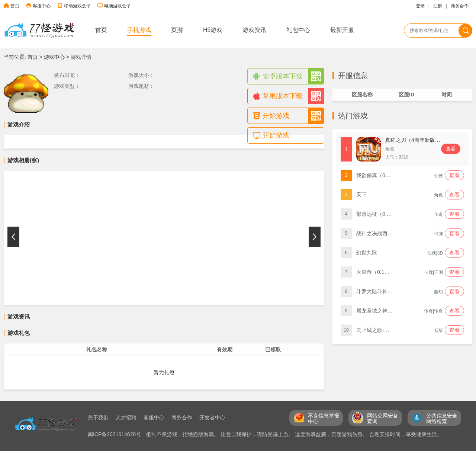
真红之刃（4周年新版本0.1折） (422, 140)
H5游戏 (213, 30)
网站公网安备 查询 (383, 418)
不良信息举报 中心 (324, 418)
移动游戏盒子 (77, 6)
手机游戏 (139, 30)
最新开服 (342, 30)
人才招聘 (126, 418)
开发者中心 (212, 418)
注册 (438, 6)
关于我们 (98, 418)
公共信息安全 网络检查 (442, 418)
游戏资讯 (254, 30)
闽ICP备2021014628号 (115, 434)
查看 (451, 149)
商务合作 (460, 6)
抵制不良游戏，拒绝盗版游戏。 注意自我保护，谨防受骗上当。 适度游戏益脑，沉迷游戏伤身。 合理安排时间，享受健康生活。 (294, 434)
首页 (15, 6)
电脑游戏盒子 (118, 6)
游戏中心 (54, 57)
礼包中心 (298, 30)
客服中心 (42, 6)
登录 (420, 6)
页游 (177, 30)
